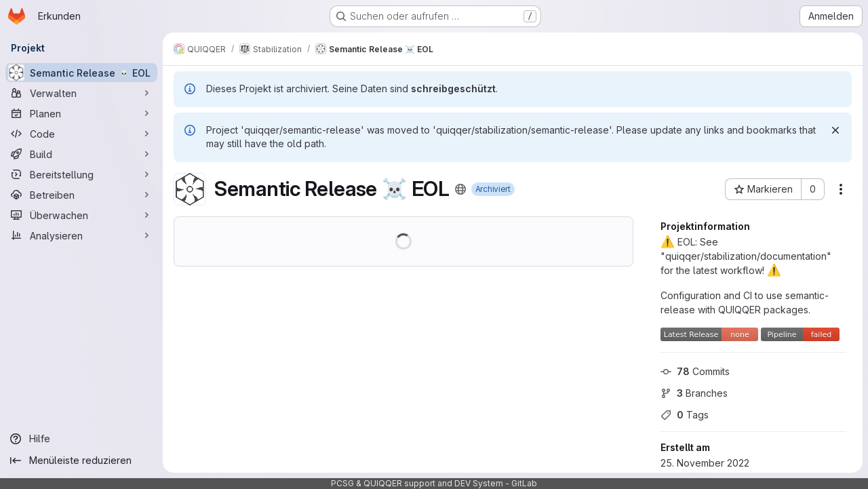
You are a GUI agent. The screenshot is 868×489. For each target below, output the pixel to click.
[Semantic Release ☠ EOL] (81, 73)
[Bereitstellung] (81, 174)
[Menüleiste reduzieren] (81, 461)
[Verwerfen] (835, 130)
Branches (694, 393)
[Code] (81, 134)
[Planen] (81, 113)
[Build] (81, 154)
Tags (685, 415)
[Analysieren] (81, 235)
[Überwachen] (81, 215)
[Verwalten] (81, 93)
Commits (695, 371)
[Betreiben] (81, 195)
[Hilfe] (81, 439)
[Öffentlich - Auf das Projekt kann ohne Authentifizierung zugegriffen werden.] (460, 189)
